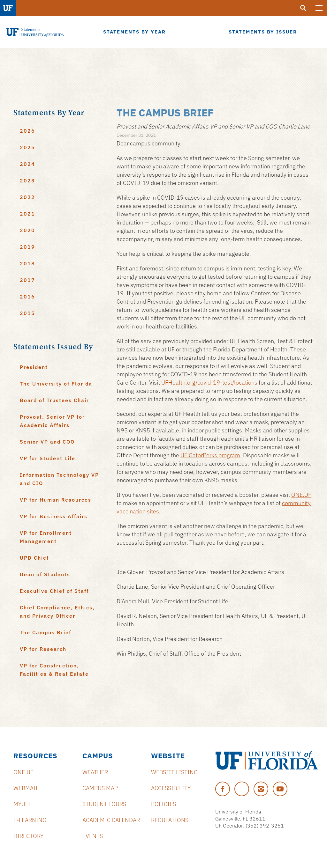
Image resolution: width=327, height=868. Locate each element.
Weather (95, 772)
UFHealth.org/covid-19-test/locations (209, 383)
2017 (27, 280)
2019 (27, 247)
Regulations (170, 820)
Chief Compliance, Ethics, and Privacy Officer (57, 612)
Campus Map (100, 788)
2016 (27, 297)
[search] (303, 8)
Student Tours (104, 804)
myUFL (22, 804)
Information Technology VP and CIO (59, 479)
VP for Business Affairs (54, 516)
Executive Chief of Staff (54, 591)
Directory (28, 836)
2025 (27, 147)
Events (93, 836)
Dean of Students (45, 574)
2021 (27, 214)
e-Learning (30, 820)
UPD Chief (34, 558)
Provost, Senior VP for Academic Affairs (52, 421)
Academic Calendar (111, 820)
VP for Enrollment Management (46, 537)
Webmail (26, 788)
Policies (163, 804)
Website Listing (174, 772)
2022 (27, 197)
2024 (27, 164)
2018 (27, 263)
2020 (27, 230)
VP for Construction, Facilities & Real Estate (54, 670)
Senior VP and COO (47, 442)
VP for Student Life (48, 458)
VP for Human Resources (56, 500)
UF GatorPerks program (210, 455)
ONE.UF (301, 495)
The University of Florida (56, 384)
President (34, 367)
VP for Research (43, 649)
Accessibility (171, 788)
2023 (27, 180)
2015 (27, 313)
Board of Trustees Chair (54, 400)
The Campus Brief (46, 632)
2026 (27, 131)
